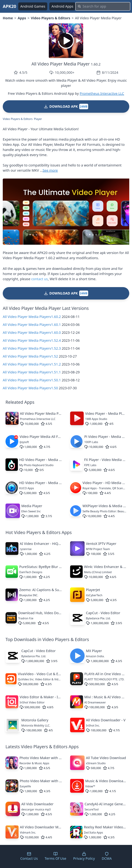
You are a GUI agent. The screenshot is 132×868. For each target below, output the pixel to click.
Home (8, 18)
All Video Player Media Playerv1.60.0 (32, 333)
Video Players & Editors (50, 18)
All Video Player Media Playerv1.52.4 (32, 340)
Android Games (33, 6)
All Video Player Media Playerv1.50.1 (32, 380)
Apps (22, 18)
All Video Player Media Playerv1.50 (30, 388)
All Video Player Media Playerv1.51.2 (32, 364)
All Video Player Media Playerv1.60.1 (32, 325)
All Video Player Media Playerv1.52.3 (32, 348)
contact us (40, 279)
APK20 (9, 6)
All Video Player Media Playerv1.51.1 (32, 372)
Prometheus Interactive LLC (102, 93)
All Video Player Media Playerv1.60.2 (32, 317)
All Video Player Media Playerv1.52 (30, 356)
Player (38, 119)
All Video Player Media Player (61, 64)
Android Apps (62, 6)
